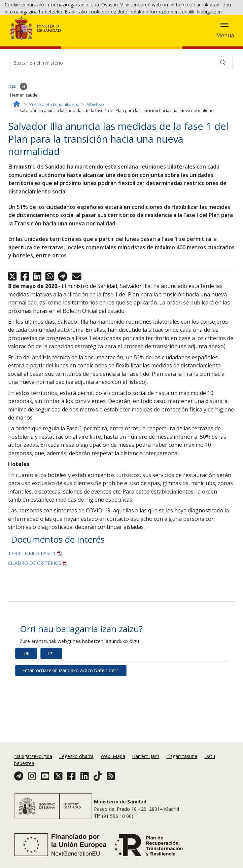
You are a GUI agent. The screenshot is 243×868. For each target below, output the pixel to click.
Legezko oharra (76, 766)
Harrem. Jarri (146, 766)
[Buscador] (121, 104)
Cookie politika (160, 30)
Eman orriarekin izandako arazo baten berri (71, 712)
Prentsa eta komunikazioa (54, 146)
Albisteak (95, 146)
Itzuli (18, 128)
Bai (26, 695)
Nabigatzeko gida (33, 766)
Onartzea (210, 31)
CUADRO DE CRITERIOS (38, 604)
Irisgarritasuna (182, 766)
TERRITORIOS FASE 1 (35, 595)
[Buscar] (223, 104)
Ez (50, 695)
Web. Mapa (113, 766)
